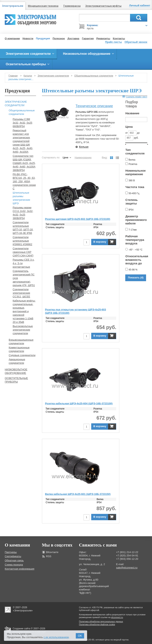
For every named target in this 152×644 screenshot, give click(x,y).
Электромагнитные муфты (103, 6)
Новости (28, 38)
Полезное (59, 38)
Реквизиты (103, 38)
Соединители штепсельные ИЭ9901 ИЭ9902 (22, 241)
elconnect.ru (117, 617)
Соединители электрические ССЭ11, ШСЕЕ (21, 293)
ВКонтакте (52, 552)
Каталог (28, 76)
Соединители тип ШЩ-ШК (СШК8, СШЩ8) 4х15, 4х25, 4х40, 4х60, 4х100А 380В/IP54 (24, 163)
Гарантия (88, 38)
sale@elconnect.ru (127, 568)
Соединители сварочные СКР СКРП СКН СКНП (23, 252)
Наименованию (83, 158)
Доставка (73, 38)
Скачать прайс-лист (135, 97)
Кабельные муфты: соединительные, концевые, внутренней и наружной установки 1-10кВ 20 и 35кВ (24, 311)
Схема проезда (14, 565)
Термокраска (72, 6)
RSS (49, 556)
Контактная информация (19, 569)
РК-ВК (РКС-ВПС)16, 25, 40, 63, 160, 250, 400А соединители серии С (24, 181)
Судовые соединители (22, 355)
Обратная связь (14, 560)
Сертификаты (13, 556)
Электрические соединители (53, 76)
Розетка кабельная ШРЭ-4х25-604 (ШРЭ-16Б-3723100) (79, 403)
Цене (65, 158)
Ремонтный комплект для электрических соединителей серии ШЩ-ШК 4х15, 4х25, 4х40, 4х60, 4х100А (23, 141)
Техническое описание (94, 106)
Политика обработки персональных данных (101, 621)
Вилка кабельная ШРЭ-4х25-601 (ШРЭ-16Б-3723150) (78, 494)
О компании (12, 38)
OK (80, 636)
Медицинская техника (43, 6)
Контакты (119, 38)
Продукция (43, 38)
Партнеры (11, 552)
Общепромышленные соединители (94, 76)
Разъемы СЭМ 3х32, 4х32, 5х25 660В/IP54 (22, 123)
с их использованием (56, 637)
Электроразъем (37, 19)
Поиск (139, 18)
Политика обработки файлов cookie (97, 624)
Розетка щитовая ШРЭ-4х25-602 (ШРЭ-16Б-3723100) (78, 219)
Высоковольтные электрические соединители (23, 330)
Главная (13, 76)
